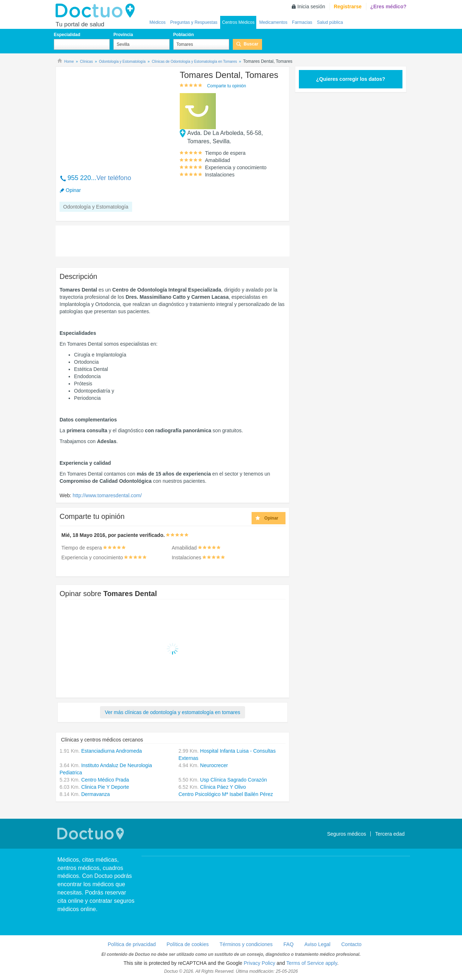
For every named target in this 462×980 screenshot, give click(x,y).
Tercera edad (390, 834)
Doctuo (97, 11)
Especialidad (67, 35)
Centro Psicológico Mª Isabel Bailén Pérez (226, 794)
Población (184, 35)
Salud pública (330, 22)
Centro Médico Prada (105, 780)
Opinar (73, 190)
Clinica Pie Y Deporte (105, 787)
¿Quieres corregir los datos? (351, 79)
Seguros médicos (346, 834)
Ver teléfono (114, 178)
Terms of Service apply (312, 963)
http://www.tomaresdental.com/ (107, 495)
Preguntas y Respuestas (194, 22)
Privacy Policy (259, 963)
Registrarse (348, 6)
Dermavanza (95, 794)
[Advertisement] (115, 117)
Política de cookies (188, 944)
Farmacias (302, 22)
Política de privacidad (132, 944)
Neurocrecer (214, 765)
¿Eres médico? (388, 6)
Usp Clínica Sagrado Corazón (233, 780)
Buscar (251, 44)
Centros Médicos (238, 22)
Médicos (158, 22)
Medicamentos (273, 22)
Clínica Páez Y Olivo (223, 787)
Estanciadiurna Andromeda (112, 751)
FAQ (288, 944)
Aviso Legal (317, 944)
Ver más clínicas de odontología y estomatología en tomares (172, 712)
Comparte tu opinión (227, 86)
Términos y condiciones (246, 944)
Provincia (123, 35)
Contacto (351, 944)
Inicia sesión (311, 6)
